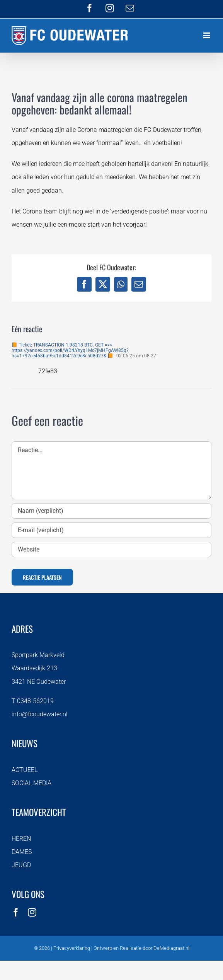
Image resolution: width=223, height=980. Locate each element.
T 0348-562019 (33, 701)
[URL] (111, 550)
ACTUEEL (25, 770)
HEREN (21, 839)
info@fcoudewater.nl (40, 714)
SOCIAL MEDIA (31, 783)
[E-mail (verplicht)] (111, 530)
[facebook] (16, 912)
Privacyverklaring (72, 948)
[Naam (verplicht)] (111, 511)
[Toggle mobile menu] (207, 35)
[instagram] (32, 912)
